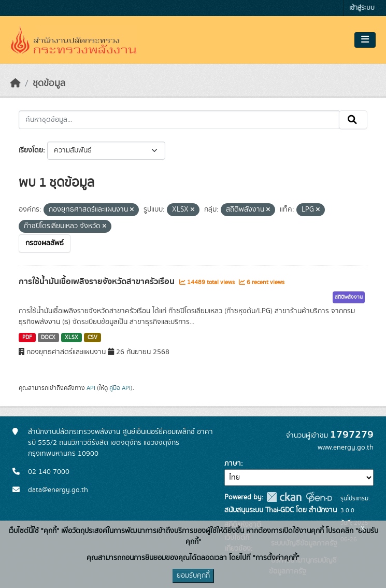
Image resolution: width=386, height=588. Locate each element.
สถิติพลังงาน (349, 297)
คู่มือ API (120, 388)
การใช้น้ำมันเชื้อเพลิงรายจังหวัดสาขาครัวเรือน (98, 282)
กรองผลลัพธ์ (45, 243)
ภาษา (233, 464)
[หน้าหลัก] (16, 83)
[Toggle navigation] (365, 40)
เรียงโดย (31, 150)
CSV (92, 338)
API (91, 388)
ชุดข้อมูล (49, 83)
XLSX (72, 338)
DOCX (48, 338)
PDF (27, 338)
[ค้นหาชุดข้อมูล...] (179, 120)
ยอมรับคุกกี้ (193, 576)
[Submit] (353, 120)
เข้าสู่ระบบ (362, 8)
